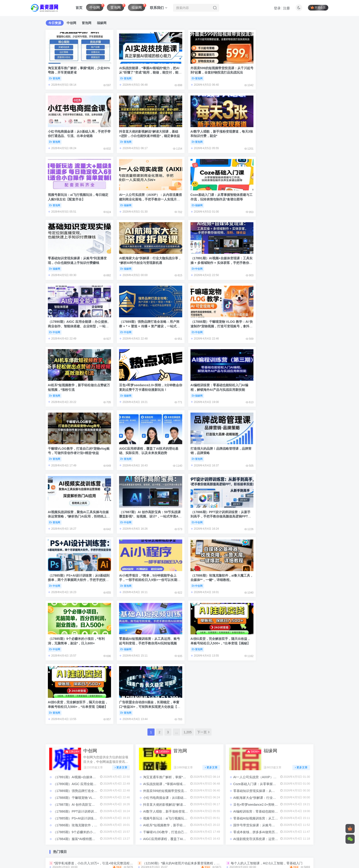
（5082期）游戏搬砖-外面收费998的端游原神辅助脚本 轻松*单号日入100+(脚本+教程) (204, 710)
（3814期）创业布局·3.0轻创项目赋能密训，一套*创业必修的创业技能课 (106, 738)
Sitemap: (161, 835)
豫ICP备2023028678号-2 (120, 845)
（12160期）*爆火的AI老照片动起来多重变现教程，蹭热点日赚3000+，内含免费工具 (203, 660)
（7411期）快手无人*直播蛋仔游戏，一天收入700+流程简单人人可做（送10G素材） (115, 698)
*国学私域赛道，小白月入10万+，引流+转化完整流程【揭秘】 (98, 660)
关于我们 (144, 835)
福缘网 (258, 138)
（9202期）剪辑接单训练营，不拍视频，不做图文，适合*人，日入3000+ (283, 789)
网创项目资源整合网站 (177, 813)
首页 (79, 8)
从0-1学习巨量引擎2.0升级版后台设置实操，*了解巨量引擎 (273, 698)
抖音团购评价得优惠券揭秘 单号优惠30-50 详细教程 (268, 685)
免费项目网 (87, 813)
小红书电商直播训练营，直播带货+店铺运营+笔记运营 (93, 776)
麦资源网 (277, 813)
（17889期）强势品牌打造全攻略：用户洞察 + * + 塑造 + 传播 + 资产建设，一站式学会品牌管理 (145, 256)
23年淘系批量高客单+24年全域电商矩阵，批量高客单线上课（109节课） (283, 672)
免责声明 (111, 835)
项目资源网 (259, 813)
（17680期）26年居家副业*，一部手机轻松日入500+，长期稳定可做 (280, 751)
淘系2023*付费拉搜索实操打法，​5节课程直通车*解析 (180, 776)
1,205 (188, 529)
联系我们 (159, 8)
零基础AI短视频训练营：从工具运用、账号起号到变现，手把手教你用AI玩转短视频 (77, 503)
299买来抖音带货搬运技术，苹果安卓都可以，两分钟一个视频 (187, 738)
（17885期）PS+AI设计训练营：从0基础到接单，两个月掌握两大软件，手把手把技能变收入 (77, 441)
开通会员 (318, 7)
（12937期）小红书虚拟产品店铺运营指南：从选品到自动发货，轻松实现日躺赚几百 (203, 698)
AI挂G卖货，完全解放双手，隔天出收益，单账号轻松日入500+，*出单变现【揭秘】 (143, 503)
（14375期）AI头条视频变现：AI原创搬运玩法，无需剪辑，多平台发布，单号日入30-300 (118, 685)
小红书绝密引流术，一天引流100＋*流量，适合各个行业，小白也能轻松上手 (197, 763)
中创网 (258, 200)
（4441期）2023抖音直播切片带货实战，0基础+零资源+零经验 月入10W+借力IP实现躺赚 (118, 672)
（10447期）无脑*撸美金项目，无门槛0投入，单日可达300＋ (187, 789)
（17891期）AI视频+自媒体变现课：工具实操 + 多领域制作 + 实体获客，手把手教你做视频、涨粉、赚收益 (281, 194)
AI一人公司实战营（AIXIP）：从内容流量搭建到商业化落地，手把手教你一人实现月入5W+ (280, 133)
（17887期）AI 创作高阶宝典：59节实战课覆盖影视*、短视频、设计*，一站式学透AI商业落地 (213, 379)
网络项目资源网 (209, 813)
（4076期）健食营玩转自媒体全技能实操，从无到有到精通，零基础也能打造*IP (199, 672)
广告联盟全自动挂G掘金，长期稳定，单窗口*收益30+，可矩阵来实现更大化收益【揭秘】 (281, 503)
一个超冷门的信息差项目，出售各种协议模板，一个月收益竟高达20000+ (106, 751)
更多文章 (121, 564)
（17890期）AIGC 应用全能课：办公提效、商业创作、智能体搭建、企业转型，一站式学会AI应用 (77, 256)
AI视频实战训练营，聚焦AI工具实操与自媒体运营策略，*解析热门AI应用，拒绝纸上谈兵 (145, 379)
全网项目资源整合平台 (115, 813)
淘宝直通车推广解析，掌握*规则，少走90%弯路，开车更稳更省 (189, 574)
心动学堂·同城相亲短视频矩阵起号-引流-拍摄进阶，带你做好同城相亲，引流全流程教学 (205, 751)
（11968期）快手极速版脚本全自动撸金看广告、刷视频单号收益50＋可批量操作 (200, 685)
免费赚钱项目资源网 (60, 813)
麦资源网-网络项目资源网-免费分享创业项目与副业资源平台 (165, 842)
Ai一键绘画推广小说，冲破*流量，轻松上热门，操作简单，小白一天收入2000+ (110, 763)
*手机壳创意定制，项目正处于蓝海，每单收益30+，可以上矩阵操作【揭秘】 (285, 738)
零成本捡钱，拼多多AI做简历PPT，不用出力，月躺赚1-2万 (276, 629)
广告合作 (128, 835)
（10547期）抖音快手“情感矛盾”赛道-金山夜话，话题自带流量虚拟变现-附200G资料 (114, 710)
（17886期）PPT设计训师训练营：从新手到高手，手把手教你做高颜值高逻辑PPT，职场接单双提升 (280, 379)
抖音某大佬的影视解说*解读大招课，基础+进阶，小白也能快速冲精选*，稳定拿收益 (77, 133)
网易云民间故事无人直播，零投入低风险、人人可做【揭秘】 (97, 789)
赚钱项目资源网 (235, 813)
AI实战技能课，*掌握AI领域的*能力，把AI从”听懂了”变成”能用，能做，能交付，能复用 (146, 71)
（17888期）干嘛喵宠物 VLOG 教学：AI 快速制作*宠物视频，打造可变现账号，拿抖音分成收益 (213, 256)
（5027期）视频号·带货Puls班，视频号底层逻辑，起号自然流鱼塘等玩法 (283, 763)
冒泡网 (55, 77)
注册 (286, 8)
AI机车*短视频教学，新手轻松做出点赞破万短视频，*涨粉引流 (188, 622)
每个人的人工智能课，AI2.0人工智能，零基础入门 (267, 660)
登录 (277, 8)
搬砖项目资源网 (146, 813)
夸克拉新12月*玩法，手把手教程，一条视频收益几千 (269, 776)
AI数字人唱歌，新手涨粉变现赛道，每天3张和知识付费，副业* (188, 608)
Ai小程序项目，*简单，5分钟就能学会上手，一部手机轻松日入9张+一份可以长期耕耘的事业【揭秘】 (145, 441)
